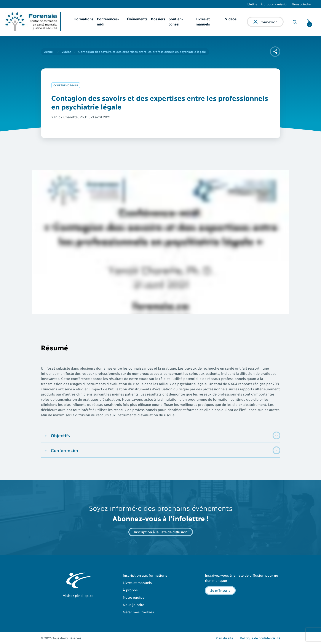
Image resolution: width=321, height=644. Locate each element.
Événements (137, 19)
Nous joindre (301, 4)
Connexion (268, 22)
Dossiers (158, 19)
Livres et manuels (137, 582)
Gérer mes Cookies (138, 612)
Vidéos (231, 19)
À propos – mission (275, 4)
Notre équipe (134, 597)
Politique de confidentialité (260, 638)
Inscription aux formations (145, 575)
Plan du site (224, 638)
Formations (84, 19)
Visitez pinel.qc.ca (78, 595)
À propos (130, 590)
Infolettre (251, 4)
